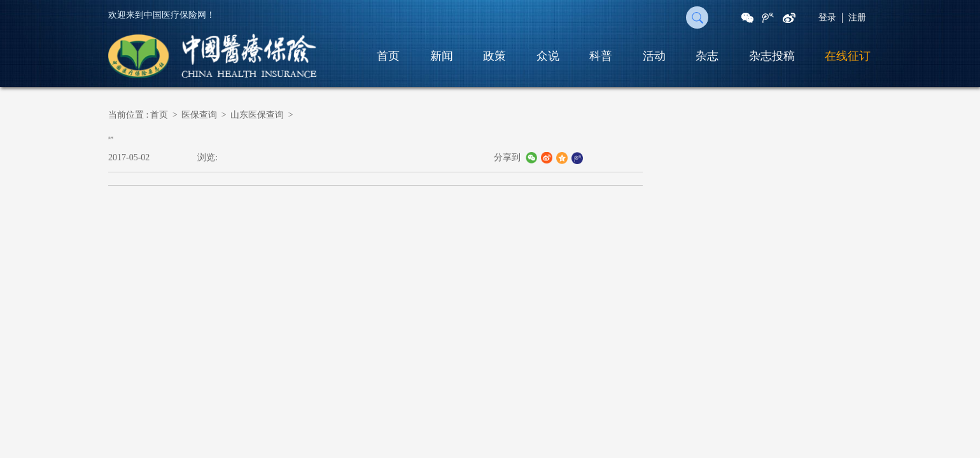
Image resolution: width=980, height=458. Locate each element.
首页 (388, 56)
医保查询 (199, 115)
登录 (827, 17)
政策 (494, 56)
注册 (857, 17)
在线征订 (848, 56)
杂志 (707, 56)
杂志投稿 (772, 56)
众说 (548, 56)
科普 (601, 56)
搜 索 (697, 17)
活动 (654, 56)
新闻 (442, 56)
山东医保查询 (257, 115)
